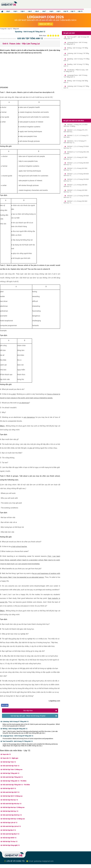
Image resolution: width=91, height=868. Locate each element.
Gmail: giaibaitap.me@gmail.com (41, 861)
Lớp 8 (51, 11)
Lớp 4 (23, 11)
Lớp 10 (66, 11)
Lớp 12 (80, 11)
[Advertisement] (30, 71)
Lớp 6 (37, 11)
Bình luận (5, 705)
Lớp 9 (58, 11)
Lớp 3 (15, 11)
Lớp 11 (73, 11)
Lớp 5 (30, 11)
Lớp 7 (44, 11)
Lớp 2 (8, 11)
